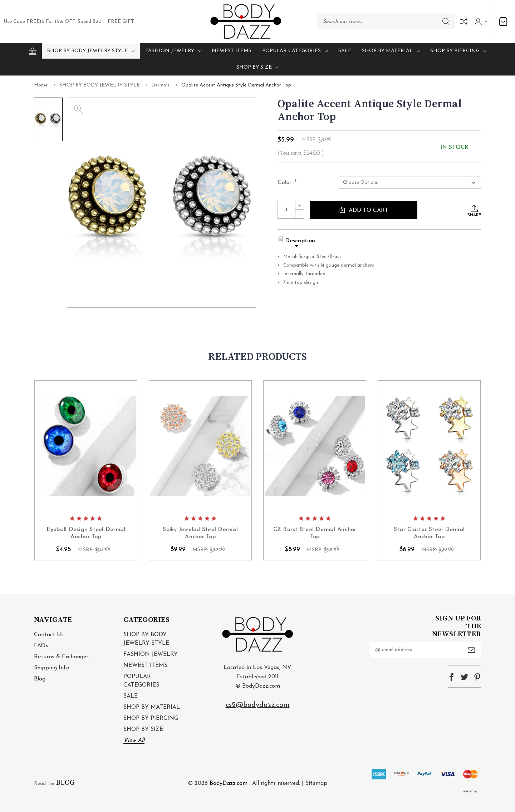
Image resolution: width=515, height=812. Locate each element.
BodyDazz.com (229, 783)
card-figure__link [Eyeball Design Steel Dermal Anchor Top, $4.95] (86, 446)
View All (134, 741)
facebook (452, 677)
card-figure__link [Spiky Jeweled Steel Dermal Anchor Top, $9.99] (200, 446)
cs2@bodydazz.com (258, 705)
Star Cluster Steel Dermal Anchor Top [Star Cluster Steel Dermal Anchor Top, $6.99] (429, 533)
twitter (464, 677)
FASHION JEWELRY (173, 51)
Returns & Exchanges (61, 657)
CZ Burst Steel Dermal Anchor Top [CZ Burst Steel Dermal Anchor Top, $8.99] (315, 533)
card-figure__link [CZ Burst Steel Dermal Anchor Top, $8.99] (315, 446)
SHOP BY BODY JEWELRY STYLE (91, 51)
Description (296, 240)
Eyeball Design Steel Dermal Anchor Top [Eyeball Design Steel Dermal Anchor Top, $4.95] (86, 533)
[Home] (33, 51)
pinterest (477, 677)
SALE (345, 51)
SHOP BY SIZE (257, 67)
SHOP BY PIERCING (458, 51)
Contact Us (49, 635)
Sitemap (316, 783)
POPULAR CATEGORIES (295, 51)
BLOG (65, 783)
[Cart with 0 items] (503, 21)
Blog (40, 679)
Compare (464, 21)
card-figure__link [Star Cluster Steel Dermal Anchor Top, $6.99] (429, 446)
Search (446, 21)
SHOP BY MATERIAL (391, 51)
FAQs (41, 646)
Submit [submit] (471, 650)
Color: (287, 183)
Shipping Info (52, 668)
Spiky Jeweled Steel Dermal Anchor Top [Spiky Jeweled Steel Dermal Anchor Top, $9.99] (200, 533)
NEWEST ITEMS (232, 51)
